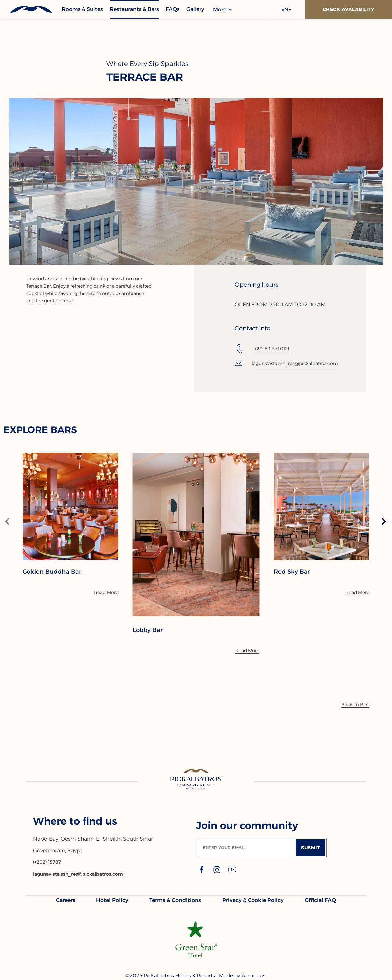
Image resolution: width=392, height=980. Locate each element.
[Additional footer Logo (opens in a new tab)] (196, 956)
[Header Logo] (31, 9)
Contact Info (252, 328)
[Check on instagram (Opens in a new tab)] (218, 874)
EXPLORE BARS (40, 430)
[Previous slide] (7, 522)
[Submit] (310, 848)
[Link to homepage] (196, 780)
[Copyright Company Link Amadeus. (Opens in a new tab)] (254, 976)
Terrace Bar (145, 77)
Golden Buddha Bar (52, 572)
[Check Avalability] (349, 9)
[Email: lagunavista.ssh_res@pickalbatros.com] (287, 363)
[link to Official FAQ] (320, 900)
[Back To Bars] (355, 705)
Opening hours (256, 285)
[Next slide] (384, 522)
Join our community (247, 826)
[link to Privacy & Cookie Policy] (253, 900)
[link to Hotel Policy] (112, 900)
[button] (286, 9)
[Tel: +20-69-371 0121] (262, 349)
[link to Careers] (66, 900)
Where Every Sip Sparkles (147, 64)
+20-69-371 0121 (272, 349)
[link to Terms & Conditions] (175, 900)
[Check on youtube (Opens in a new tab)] (232, 874)
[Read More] (106, 592)
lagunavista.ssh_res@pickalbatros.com (295, 363)
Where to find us (75, 821)
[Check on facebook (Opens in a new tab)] (202, 874)
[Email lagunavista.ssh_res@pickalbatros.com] (78, 874)
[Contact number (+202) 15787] (47, 862)
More (222, 9)
